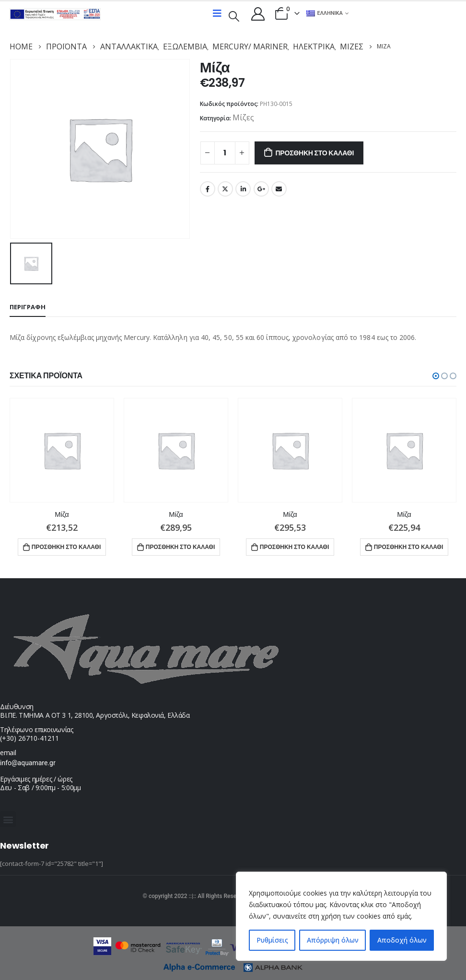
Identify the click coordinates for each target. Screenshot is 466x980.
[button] (436, 375)
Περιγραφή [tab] (28, 306)
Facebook (208, 189)
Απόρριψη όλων (333, 940)
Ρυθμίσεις (272, 940)
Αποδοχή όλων (402, 940)
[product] (62, 450)
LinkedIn (243, 189)
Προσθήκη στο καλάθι (315, 153)
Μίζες (243, 117)
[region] (341, 916)
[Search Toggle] (234, 15)
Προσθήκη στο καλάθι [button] (66, 546)
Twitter (225, 189)
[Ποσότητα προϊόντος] (225, 153)
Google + (261, 189)
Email (279, 189)
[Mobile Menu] (217, 13)
